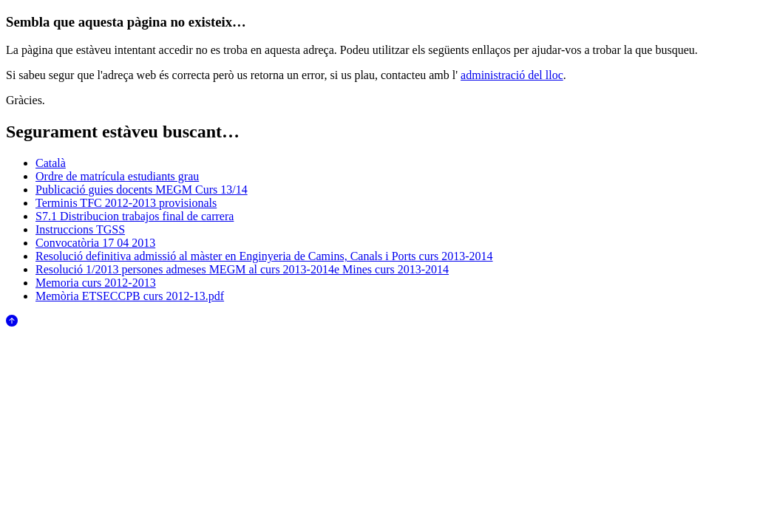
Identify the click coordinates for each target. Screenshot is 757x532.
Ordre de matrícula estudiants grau (117, 176)
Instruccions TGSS (80, 229)
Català (51, 163)
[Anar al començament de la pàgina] (12, 323)
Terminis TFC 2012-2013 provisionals (126, 203)
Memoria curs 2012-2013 (96, 283)
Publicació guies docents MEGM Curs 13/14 (142, 190)
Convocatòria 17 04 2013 (95, 243)
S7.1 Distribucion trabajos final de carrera (135, 216)
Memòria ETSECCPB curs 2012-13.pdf (130, 296)
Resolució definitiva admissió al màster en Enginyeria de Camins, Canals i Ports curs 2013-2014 (264, 256)
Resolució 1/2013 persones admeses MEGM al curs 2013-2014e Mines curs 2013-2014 (242, 269)
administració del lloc (512, 75)
